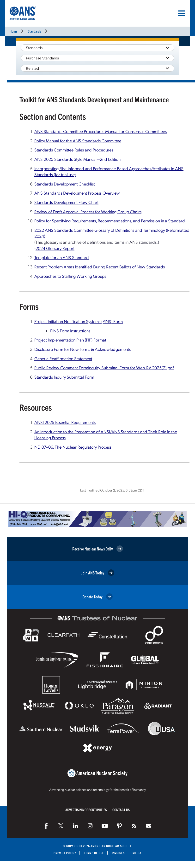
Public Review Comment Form (61, 367)
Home (13, 31)
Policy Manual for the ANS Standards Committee (78, 141)
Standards (34, 31)
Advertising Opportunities (86, 810)
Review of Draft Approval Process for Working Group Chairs (88, 211)
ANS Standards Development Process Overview (77, 193)
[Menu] (182, 13)
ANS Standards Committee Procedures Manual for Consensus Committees (101, 131)
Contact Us (121, 810)
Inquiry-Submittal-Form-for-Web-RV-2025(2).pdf (131, 367)
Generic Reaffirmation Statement (63, 358)
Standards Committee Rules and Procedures (74, 150)
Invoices (118, 853)
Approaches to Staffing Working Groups (70, 276)
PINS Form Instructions (70, 331)
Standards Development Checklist (65, 184)
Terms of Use (94, 853)
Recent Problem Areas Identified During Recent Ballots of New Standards (100, 267)
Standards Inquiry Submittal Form (64, 377)
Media (137, 853)
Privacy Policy (65, 853)
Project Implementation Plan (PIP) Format (70, 340)
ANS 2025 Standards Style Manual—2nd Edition (77, 159)
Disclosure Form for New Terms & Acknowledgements (82, 349)
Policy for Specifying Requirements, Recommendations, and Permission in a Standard (110, 221)
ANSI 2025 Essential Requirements (65, 422)
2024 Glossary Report (55, 248)
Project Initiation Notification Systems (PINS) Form (79, 321)
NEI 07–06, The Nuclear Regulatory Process (73, 447)
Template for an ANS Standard (62, 257)
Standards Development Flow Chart (66, 202)
